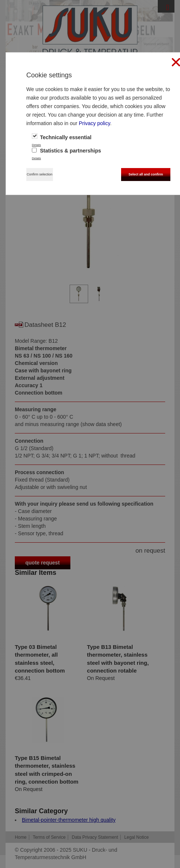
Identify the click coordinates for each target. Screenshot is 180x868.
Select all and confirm (146, 174)
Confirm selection (40, 174)
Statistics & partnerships (66, 151)
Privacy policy (95, 123)
